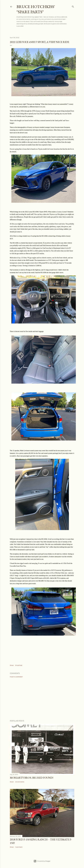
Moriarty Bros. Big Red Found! (32, 778)
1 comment (19, 847)
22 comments (20, 782)
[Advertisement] (42, 699)
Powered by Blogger (42, 861)
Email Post (19, 665)
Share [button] (12, 665)
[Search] (73, 6)
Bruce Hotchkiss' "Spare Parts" (36, 9)
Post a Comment (16, 677)
